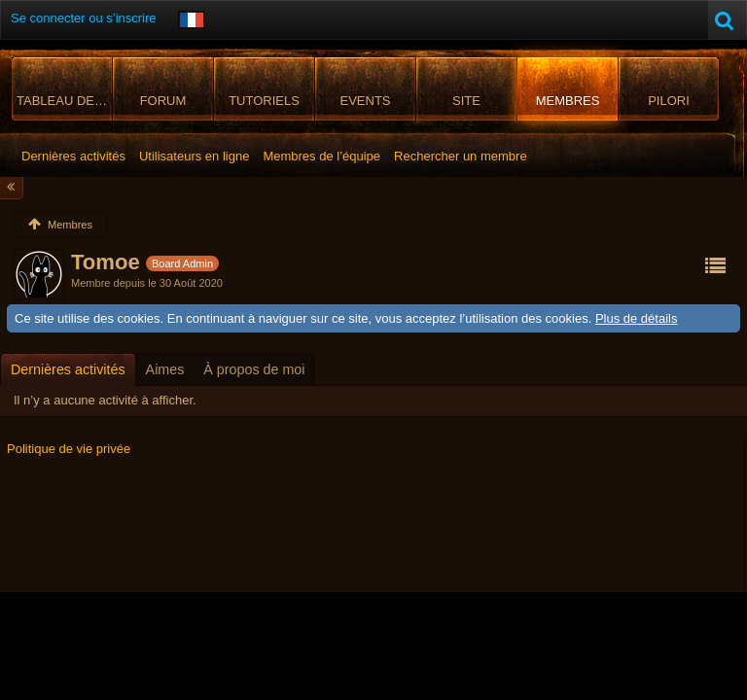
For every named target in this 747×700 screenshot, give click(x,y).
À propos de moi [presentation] (254, 369)
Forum (163, 101)
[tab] (68, 369)
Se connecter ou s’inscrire (84, 18)
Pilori (669, 101)
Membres (568, 101)
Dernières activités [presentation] (68, 369)
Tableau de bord (65, 101)
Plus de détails (637, 318)
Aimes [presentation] (165, 369)
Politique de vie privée (69, 449)
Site (466, 101)
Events (365, 101)
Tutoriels (264, 101)
